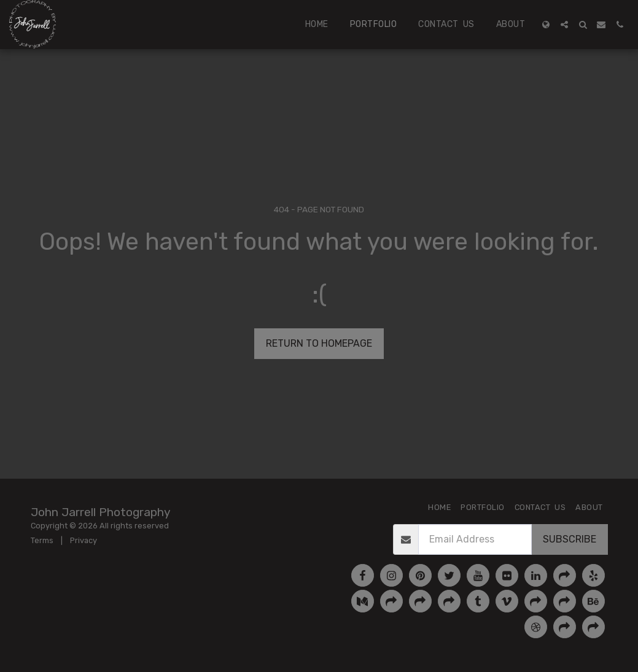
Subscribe (570, 539)
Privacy (84, 540)
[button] (564, 25)
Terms (42, 540)
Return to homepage (319, 343)
